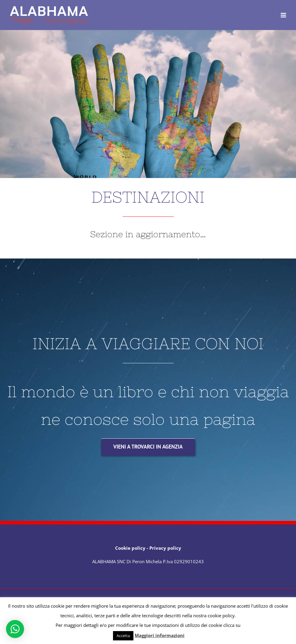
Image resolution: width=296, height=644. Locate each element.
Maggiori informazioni (160, 635)
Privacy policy (165, 548)
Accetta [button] (123, 636)
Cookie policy (130, 548)
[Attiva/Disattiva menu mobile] (284, 15)
